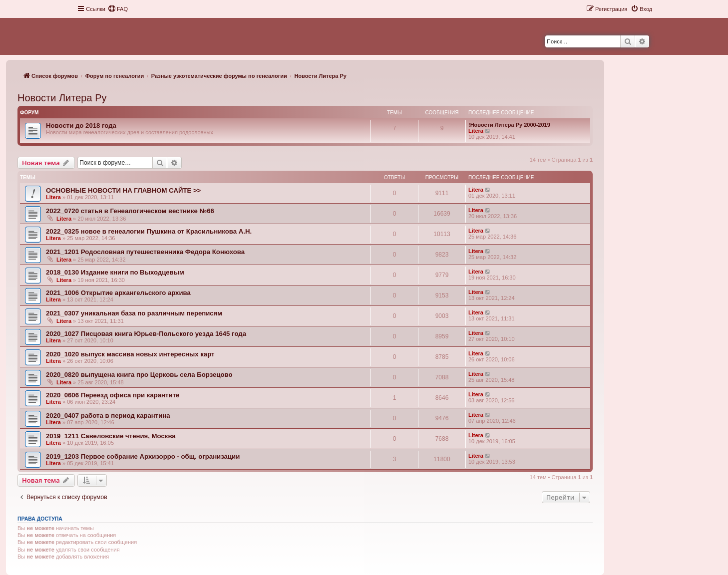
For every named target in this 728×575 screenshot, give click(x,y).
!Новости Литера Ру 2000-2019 (509, 125)
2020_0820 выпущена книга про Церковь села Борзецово (139, 375)
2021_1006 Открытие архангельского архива (118, 293)
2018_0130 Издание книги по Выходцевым (115, 272)
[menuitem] (118, 9)
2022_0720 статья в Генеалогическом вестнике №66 (130, 211)
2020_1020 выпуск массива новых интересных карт (130, 354)
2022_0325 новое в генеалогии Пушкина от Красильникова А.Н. (149, 231)
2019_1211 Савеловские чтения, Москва (111, 436)
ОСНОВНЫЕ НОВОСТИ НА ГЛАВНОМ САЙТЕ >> (123, 190)
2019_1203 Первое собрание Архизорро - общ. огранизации (143, 456)
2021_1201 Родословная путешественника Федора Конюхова (145, 252)
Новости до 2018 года (81, 126)
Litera (476, 131)
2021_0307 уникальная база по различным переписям (134, 313)
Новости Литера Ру (62, 98)
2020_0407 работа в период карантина (108, 416)
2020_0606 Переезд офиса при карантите (113, 395)
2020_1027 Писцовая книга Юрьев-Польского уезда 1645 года (146, 334)
